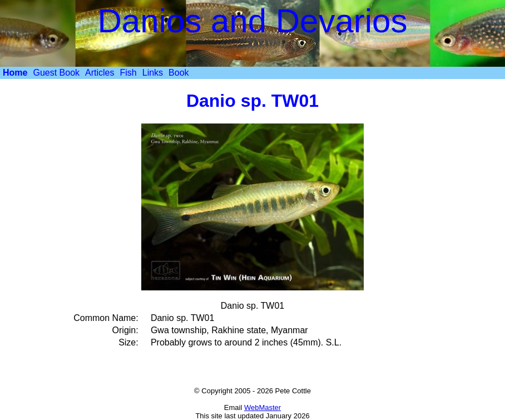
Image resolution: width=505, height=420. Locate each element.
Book (179, 73)
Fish (128, 73)
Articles (100, 73)
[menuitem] (15, 73)
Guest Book (56, 73)
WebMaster (263, 407)
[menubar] (96, 73)
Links (153, 73)
